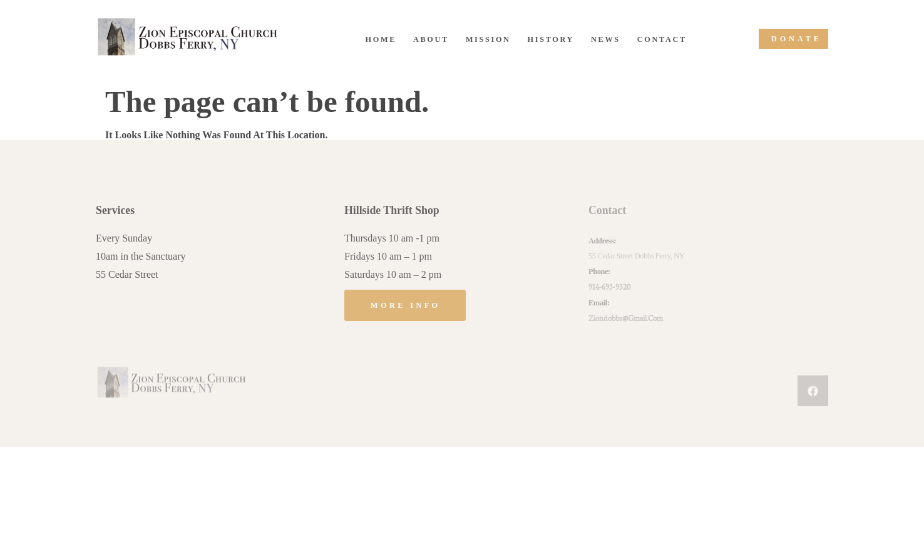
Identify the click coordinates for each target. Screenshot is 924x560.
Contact (662, 39)
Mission (488, 39)
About (431, 39)
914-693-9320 (609, 287)
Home (381, 39)
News (606, 39)
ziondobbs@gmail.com (626, 318)
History (551, 39)
